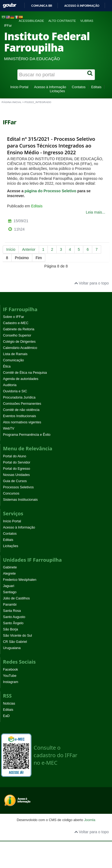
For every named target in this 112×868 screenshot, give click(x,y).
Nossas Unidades (16, 475)
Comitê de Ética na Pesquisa (25, 373)
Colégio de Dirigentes (19, 342)
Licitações (57, 91)
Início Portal (19, 87)
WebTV (9, 428)
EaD (6, 716)
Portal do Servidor (17, 462)
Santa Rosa (12, 611)
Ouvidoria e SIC (15, 391)
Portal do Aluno (15, 456)
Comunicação (13, 360)
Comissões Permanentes (22, 404)
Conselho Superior (17, 335)
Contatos (79, 87)
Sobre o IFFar (14, 317)
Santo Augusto (14, 617)
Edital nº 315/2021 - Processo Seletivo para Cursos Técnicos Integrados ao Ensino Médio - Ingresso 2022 (51, 146)
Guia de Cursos (15, 481)
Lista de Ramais (15, 354)
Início (11, 249)
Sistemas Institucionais (20, 500)
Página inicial (12, 102)
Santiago (10, 592)
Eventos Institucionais (20, 416)
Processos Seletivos (18, 487)
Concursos (11, 493)
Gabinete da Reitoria (19, 329)
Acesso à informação (82, 6)
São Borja (10, 629)
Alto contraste (62, 21)
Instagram (11, 682)
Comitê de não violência (21, 410)
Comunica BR (42, 6)
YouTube (10, 676)
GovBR (9, 6)
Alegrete (9, 574)
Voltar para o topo (92, 283)
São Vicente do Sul (17, 636)
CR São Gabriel (15, 642)
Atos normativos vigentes (22, 422)
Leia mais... (95, 212)
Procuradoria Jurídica (19, 397)
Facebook (10, 670)
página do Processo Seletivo (51, 191)
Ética (7, 366)
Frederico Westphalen (20, 580)
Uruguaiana (12, 648)
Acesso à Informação (50, 87)
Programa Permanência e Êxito (27, 435)
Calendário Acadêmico (20, 348)
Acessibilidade (31, 21)
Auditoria (10, 385)
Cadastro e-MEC (16, 323)
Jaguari (9, 586)
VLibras (87, 21)
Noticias (9, 704)
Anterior (29, 249)
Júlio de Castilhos (16, 598)
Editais (96, 87)
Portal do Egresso (17, 469)
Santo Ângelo (13, 623)
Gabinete (10, 567)
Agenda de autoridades (21, 379)
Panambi (10, 605)
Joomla (90, 820)
